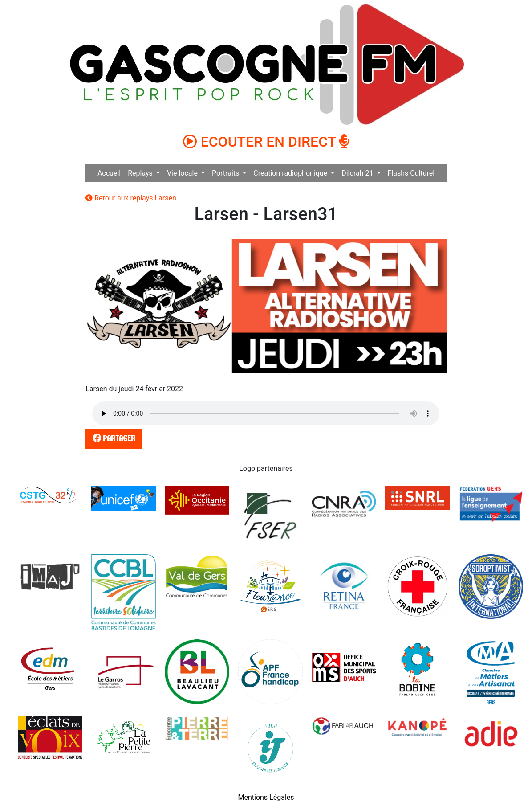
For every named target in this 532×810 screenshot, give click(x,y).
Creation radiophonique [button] (291, 173)
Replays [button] (141, 173)
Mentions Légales (266, 797)
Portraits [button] (226, 173)
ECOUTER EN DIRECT (266, 142)
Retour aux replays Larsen (131, 198)
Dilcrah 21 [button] (358, 173)
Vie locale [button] (183, 173)
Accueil (109, 173)
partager (113, 438)
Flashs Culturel (411, 173)
